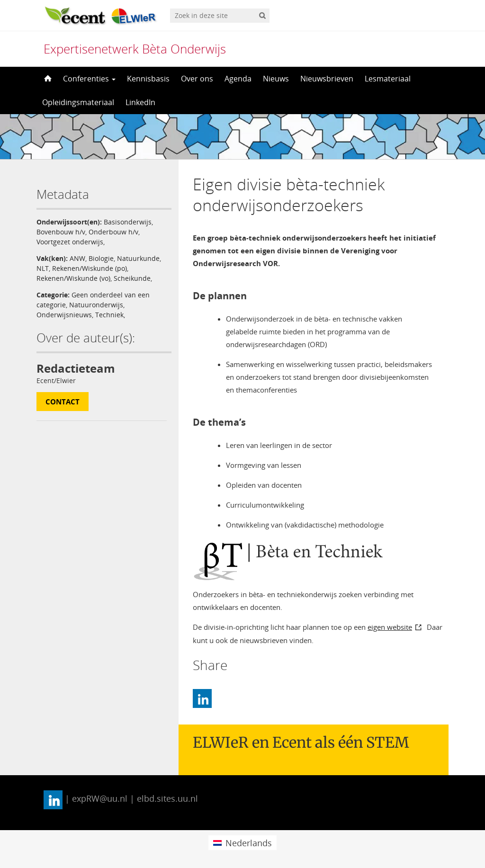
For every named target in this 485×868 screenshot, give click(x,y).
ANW (77, 258)
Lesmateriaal (388, 79)
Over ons (197, 79)
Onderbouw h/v (113, 232)
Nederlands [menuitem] (249, 843)
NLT (43, 268)
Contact (63, 402)
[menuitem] (242, 843)
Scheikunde (132, 278)
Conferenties (89, 79)
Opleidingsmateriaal (78, 102)
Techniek (109, 315)
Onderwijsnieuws (64, 315)
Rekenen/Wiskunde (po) (90, 268)
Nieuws (276, 79)
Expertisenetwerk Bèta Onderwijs (135, 49)
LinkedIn (140, 102)
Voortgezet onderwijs (70, 242)
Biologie (101, 258)
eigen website (390, 627)
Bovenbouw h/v (61, 232)
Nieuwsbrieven (327, 79)
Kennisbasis (148, 79)
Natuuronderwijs (96, 305)
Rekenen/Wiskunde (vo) (73, 278)
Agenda (238, 79)
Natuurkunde (138, 258)
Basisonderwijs (128, 222)
